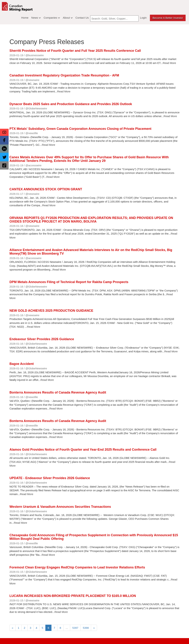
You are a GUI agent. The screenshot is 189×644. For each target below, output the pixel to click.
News (36, 18)
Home (25, 18)
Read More (169, 63)
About (68, 18)
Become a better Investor (168, 18)
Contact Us (82, 18)
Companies (52, 18)
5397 (75, 628)
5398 (86, 628)
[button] (4, 132)
